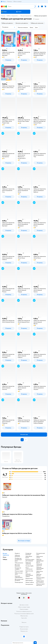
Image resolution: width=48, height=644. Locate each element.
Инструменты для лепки (41, 554)
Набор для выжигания (17, 556)
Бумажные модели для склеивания (30, 560)
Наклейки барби (29, 566)
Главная (3, 16)
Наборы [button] (5, 559)
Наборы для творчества (39, 565)
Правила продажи (24, 609)
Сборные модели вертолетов (40, 585)
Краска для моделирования (19, 577)
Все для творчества (26, 16)
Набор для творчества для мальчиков (40, 568)
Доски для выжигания (17, 565)
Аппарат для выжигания (28, 554)
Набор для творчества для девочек (40, 561)
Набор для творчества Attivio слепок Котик (17, 533)
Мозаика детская (19, 582)
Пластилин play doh (29, 572)
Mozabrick (17, 553)
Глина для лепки (29, 584)
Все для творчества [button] (6, 554)
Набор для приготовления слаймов (29, 575)
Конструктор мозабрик (18, 569)
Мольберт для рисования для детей (18, 560)
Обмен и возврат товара (24, 607)
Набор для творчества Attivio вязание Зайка (17, 514)
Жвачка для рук (29, 580)
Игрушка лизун (29, 579)
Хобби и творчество (12, 16)
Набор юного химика (40, 557)
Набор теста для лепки (19, 574)
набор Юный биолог (29, 557)
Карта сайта (24, 618)
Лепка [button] (4, 557)
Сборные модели (19, 571)
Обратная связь (24, 616)
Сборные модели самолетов (40, 578)
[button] (19, 12)
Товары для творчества (28, 563)
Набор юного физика (40, 572)
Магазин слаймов (30, 582)
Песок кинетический (29, 568)
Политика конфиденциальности (24, 611)
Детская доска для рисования (19, 580)
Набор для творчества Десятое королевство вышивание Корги (23, 495)
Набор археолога (19, 563)
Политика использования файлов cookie (24, 614)
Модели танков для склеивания (40, 581)
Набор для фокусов (39, 575)
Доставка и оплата (24, 605)
